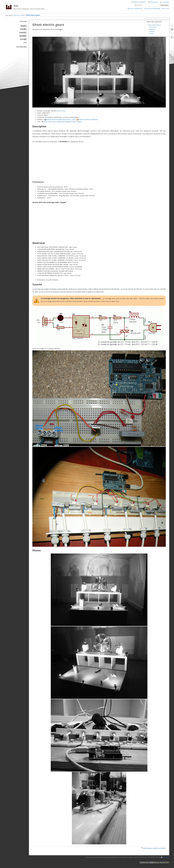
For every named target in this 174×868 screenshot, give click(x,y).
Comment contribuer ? (139, 2)
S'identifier (166, 2)
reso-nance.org (21, 47)
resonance (166, 857)
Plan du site (165, 9)
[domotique (147, 848)
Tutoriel (152, 31)
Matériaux (153, 29)
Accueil (16, 15)
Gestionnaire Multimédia (152, 9)
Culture (23, 39)
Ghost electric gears (33, 15)
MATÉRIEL (23, 36)
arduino (155, 848)
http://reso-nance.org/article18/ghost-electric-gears (63, 122)
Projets (22, 15)
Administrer (154, 2)
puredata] (162, 848)
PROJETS (23, 26)
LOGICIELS (23, 33)
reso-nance (61, 111)
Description (153, 27)
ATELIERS (23, 29)
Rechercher (165, 5)
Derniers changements (135, 9)
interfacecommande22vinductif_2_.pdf (61, 119)
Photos (152, 33)
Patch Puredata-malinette (88, 119)
